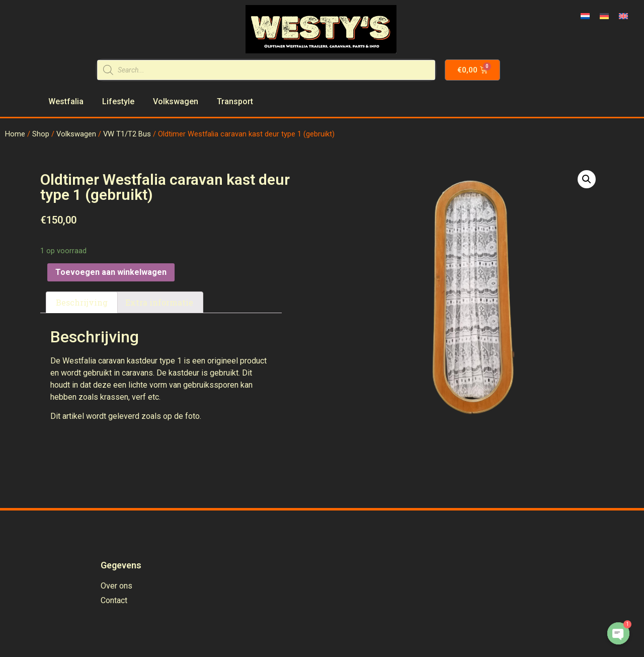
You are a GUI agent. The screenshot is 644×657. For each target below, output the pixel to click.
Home (15, 134)
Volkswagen (76, 134)
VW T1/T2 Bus (127, 134)
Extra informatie (159, 302)
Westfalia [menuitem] (66, 101)
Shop (41, 134)
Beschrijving (82, 302)
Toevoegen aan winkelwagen (111, 272)
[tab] (82, 303)
